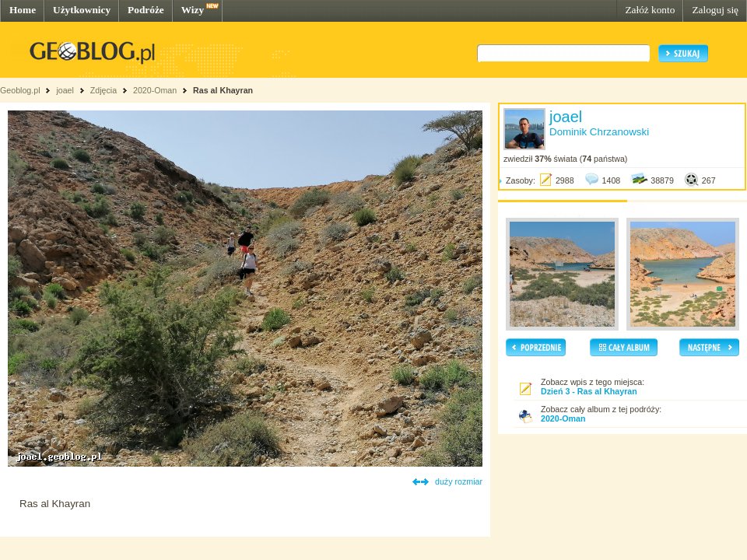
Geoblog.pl (20, 90)
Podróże (146, 10)
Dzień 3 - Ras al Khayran (589, 391)
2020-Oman (155, 90)
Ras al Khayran (223, 90)
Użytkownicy (82, 10)
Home (23, 10)
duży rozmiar (459, 481)
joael (65, 90)
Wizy (193, 10)
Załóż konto (650, 10)
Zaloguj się (715, 10)
